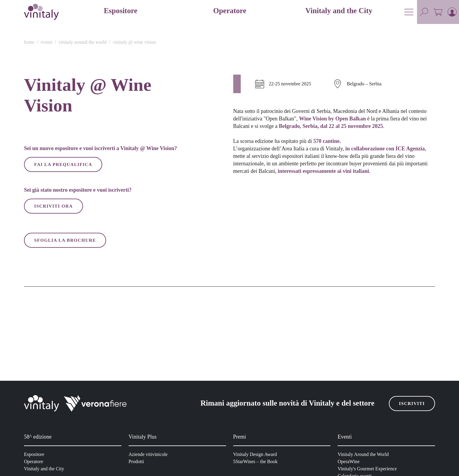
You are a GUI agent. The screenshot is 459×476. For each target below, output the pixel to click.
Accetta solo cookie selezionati (230, 309)
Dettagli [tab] (230, 183)
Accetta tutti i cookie (316, 309)
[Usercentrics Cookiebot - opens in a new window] (331, 163)
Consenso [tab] (140, 183)
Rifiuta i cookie (143, 309)
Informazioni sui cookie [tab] (319, 183)
